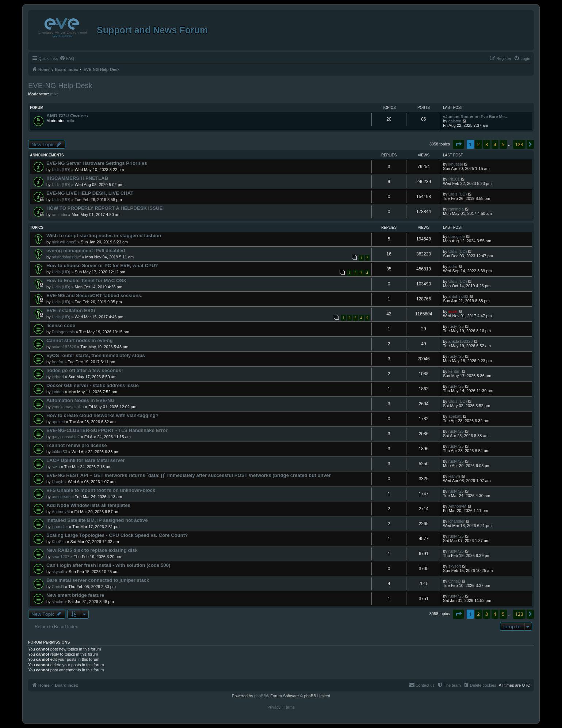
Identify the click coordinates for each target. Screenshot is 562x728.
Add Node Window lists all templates (88, 505)
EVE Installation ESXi (71, 310)
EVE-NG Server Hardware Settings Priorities (97, 163)
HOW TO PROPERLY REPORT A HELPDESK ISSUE (104, 208)
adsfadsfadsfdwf (66, 257)
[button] (458, 144)
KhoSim (59, 542)
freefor (58, 362)
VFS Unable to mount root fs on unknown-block (101, 490)
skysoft (58, 572)
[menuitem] (67, 58)
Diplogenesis (63, 332)
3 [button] (487, 144)
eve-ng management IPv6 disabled (86, 251)
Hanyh (58, 482)
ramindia (60, 215)
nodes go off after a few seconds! (85, 370)
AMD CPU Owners (67, 116)
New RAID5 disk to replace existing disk (92, 550)
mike (54, 94)
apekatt (58, 422)
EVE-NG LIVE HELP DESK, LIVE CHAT (90, 193)
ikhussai (456, 164)
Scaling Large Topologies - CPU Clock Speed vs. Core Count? (117, 535)
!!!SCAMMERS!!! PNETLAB (77, 178)
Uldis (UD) (61, 170)
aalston (455, 121)
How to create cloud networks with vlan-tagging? (102, 415)
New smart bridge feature (75, 595)
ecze (453, 311)
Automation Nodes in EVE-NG (81, 400)
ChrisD (58, 587)
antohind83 (458, 296)
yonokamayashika (68, 407)
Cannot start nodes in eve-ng (80, 340)
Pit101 (454, 179)
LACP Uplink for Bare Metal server (86, 460)
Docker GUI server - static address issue (93, 385)
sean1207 (61, 557)
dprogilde (457, 236)
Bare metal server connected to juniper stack (98, 580)
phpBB (260, 696)
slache (58, 602)
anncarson (61, 497)
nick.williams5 (64, 242)
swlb (56, 467)
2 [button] (479, 144)
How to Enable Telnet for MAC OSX (86, 280)
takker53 (60, 452)
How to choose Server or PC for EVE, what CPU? (102, 266)
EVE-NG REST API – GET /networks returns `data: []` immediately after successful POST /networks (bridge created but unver (189, 475)
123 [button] (519, 144)
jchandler (60, 527)
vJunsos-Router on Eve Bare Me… (476, 117)
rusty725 (456, 326)
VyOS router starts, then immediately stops (96, 355)
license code (61, 325)
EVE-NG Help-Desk (60, 86)
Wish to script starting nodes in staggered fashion (104, 236)
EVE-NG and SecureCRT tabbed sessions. (94, 295)
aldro (453, 266)
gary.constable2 (66, 437)
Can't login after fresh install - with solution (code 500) (108, 565)
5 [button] (503, 144)
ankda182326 (64, 347)
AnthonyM (61, 512)
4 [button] (495, 144)
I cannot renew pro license (77, 445)
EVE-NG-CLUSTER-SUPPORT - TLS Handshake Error (107, 430)
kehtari (58, 377)
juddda (58, 392)
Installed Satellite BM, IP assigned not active (97, 520)
